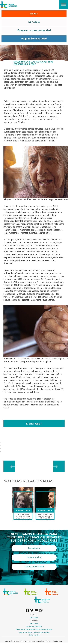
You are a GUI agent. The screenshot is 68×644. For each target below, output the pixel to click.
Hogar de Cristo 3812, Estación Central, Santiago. (34, 632)
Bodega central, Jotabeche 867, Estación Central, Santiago (34, 629)
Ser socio (34, 22)
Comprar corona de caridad (34, 30)
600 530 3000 (34, 624)
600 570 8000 (34, 618)
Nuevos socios (34, 557)
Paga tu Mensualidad (34, 39)
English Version (34, 635)
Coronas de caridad (34, 567)
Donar (34, 14)
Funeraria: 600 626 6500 (34, 626)
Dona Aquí (34, 424)
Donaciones (34, 548)
